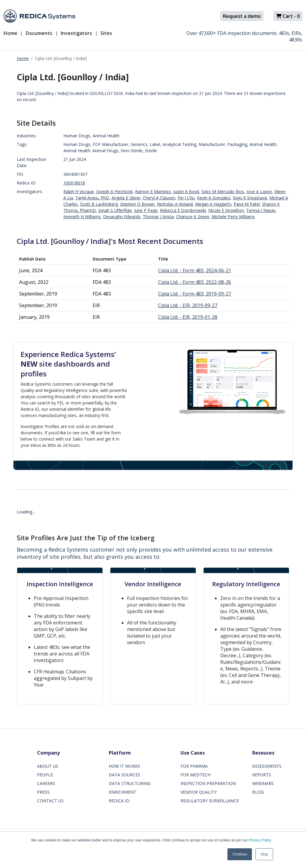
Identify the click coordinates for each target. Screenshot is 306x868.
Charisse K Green (193, 217)
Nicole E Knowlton (226, 210)
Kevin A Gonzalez (214, 198)
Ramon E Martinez (153, 191)
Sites (106, 33)
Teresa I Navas (261, 210)
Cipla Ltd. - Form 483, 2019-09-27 (195, 294)
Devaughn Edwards (122, 217)
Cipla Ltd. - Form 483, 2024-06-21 (195, 270)
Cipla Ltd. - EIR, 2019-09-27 (188, 305)
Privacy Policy (260, 840)
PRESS (43, 792)
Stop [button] (264, 854)
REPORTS (262, 775)
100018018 (74, 183)
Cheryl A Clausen (159, 198)
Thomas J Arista (158, 217)
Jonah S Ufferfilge (115, 210)
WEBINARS (263, 783)
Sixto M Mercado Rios (223, 191)
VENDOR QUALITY (199, 792)
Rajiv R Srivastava (250, 198)
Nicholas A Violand (175, 204)
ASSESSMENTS (267, 766)
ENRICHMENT (123, 792)
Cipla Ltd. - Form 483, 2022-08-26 (195, 282)
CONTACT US (50, 801)
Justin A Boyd (186, 191)
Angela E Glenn (126, 198)
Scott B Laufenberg (99, 204)
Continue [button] (240, 854)
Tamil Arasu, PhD (92, 198)
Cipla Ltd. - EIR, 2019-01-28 (188, 317)
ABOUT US (48, 766)
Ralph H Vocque (79, 191)
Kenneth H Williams (82, 217)
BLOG (258, 792)
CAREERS (46, 783)
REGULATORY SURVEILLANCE (210, 801)
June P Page (146, 210)
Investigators (76, 33)
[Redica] (39, 16)
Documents (39, 33)
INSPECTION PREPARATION (208, 783)
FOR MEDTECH (195, 775)
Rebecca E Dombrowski (183, 210)
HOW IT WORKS (124, 766)
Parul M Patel (247, 204)
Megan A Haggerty (213, 204)
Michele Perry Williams (233, 217)
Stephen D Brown (137, 204)
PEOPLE (45, 775)
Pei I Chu (186, 198)
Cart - (288, 16)
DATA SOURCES (124, 775)
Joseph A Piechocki (114, 191)
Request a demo (242, 16)
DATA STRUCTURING (130, 783)
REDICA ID (119, 801)
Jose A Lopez (259, 191)
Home (10, 33)
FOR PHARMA (194, 766)
